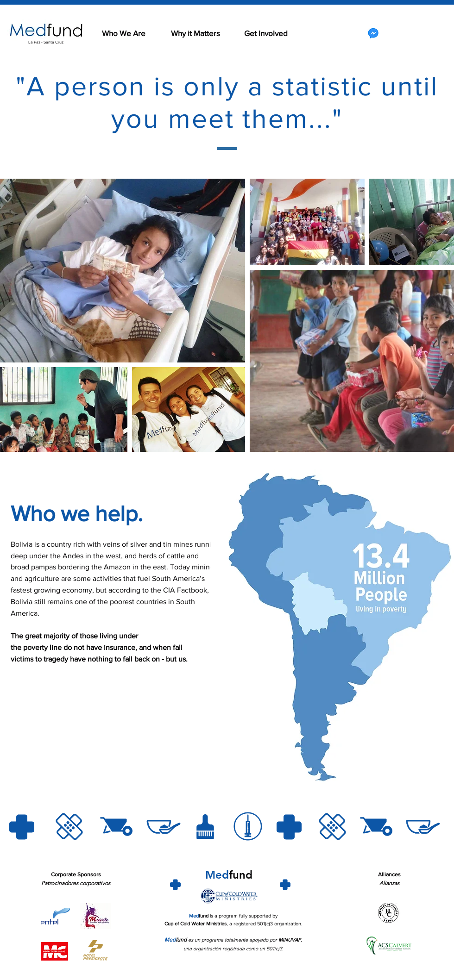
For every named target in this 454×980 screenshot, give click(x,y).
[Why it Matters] (195, 33)
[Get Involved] (266, 33)
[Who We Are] (124, 33)
